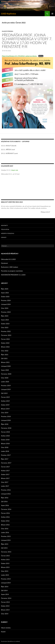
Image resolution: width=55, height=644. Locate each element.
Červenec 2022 (6, 335)
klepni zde (15, 170)
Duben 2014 (5, 606)
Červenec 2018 (6, 428)
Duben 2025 (5, 297)
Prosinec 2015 (6, 536)
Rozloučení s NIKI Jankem (10, 267)
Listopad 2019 (6, 389)
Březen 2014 (5, 610)
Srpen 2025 (5, 293)
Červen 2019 (5, 397)
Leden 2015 (5, 575)
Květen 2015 (5, 560)
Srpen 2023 (5, 320)
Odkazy (4, 237)
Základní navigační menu (52, 14)
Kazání (3, 632)
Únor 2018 (5, 447)
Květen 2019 (5, 401)
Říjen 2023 (5, 316)
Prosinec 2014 (6, 579)
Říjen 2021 (5, 355)
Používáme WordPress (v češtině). (11, 641)
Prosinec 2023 (6, 312)
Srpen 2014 (5, 594)
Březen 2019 (5, 409)
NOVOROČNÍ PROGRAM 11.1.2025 (13, 275)
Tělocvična (5, 229)
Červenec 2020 (6, 374)
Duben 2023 (5, 324)
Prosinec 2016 (6, 490)
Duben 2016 (5, 521)
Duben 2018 (5, 440)
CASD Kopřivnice (9, 14)
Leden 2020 (5, 382)
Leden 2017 (5, 486)
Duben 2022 (5, 343)
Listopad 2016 (6, 494)
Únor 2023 (5, 327)
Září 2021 (4, 358)
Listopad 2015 (6, 540)
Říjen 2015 (5, 544)
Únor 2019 (5, 413)
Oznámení (4, 263)
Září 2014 (4, 590)
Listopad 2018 (6, 420)
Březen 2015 (5, 567)
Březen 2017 (5, 478)
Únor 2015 (5, 571)
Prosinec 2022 (6, 331)
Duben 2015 (5, 563)
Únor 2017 (5, 482)
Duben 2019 (5, 405)
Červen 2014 (5, 602)
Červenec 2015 (6, 552)
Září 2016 (4, 502)
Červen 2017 (5, 467)
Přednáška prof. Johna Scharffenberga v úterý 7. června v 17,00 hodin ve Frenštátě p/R (27, 41)
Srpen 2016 (5, 505)
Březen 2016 (5, 525)
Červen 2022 (5, 339)
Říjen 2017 (5, 459)
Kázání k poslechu (8, 233)
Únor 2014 (5, 614)
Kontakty (4, 225)
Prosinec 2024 (6, 300)
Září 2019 (4, 393)
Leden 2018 (5, 451)
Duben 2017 (5, 474)
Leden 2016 (5, 532)
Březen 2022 (5, 347)
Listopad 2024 (6, 304)
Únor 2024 (5, 308)
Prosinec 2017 (6, 455)
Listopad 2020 (6, 366)
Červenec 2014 (6, 598)
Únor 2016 (5, 529)
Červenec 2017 (6, 463)
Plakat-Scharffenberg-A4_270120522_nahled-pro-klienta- (20, 56)
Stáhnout (41, 56)
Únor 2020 (5, 378)
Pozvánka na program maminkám (12, 271)
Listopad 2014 (6, 583)
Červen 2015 (5, 556)
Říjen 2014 (5, 587)
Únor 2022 (5, 351)
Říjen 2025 (5, 289)
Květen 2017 (5, 471)
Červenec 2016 (6, 509)
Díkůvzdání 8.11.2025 (8, 259)
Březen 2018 (5, 443)
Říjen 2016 (5, 498)
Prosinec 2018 (6, 416)
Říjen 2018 (5, 424)
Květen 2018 (5, 436)
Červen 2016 (5, 513)
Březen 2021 (5, 362)
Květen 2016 (5, 517)
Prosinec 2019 (6, 385)
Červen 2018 (5, 432)
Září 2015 (4, 548)
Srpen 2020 (5, 370)
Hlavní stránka (8, 31)
